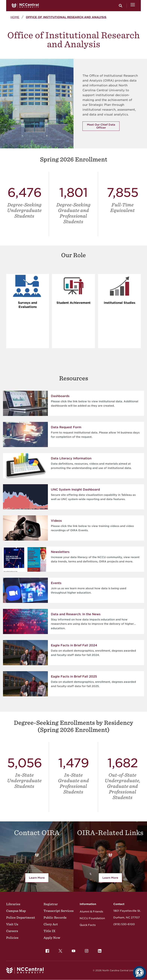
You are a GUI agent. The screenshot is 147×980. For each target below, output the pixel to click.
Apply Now (52, 938)
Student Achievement (73, 303)
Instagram (86, 950)
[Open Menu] (133, 6)
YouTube (73, 950)
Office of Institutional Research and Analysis (66, 17)
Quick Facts (88, 925)
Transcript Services (59, 911)
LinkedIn (99, 950)
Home (15, 17)
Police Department (21, 917)
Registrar (51, 904)
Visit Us (12, 924)
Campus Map (16, 911)
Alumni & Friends (91, 912)
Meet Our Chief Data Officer (101, 126)
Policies (12, 938)
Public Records (55, 917)
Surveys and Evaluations (27, 305)
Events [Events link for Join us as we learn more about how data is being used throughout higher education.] (56, 583)
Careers (12, 931)
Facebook (46, 950)
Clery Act (51, 924)
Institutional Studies (120, 303)
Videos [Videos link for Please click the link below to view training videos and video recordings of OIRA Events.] (56, 521)
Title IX (49, 931)
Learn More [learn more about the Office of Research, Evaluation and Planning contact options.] (39, 878)
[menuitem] (47, 951)
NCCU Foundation (92, 918)
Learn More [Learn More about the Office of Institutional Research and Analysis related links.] (112, 878)
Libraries (13, 904)
